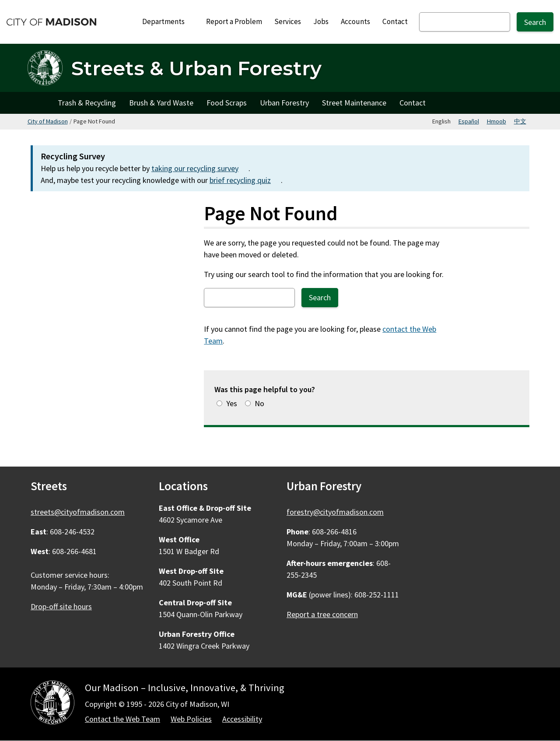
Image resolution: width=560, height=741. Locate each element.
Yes (232, 403)
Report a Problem (234, 21)
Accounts (355, 21)
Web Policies (191, 719)
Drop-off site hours (61, 606)
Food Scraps (227, 103)
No (259, 403)
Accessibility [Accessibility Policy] (242, 719)
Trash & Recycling (87, 103)
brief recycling (245, 180)
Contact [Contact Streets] (413, 103)
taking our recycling (200, 168)
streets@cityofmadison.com (78, 512)
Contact (395, 21)
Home (39, 103)
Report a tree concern (322, 614)
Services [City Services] (288, 21)
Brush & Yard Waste (161, 103)
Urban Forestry (284, 103)
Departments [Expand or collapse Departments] (168, 21)
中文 (520, 121)
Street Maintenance (354, 103)
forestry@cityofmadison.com (335, 512)
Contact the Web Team (122, 719)
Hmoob (497, 121)
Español (469, 121)
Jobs (321, 21)
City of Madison (48, 121)
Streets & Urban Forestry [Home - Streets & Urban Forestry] (196, 68)
